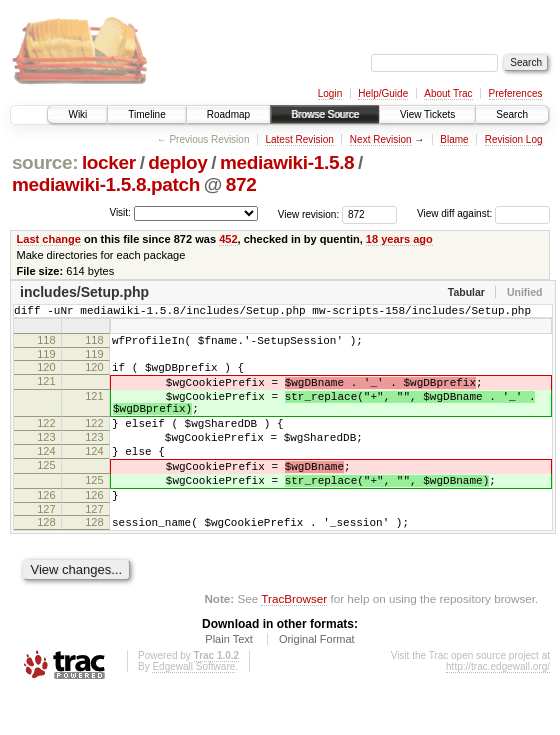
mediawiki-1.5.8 (287, 162)
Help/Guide (383, 93)
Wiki (77, 114)
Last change (49, 239)
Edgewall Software (193, 708)
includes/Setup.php (84, 292)
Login (330, 93)
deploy (177, 162)
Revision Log (514, 139)
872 (241, 184)
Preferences (516, 93)
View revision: (309, 213)
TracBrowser (294, 640)
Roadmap (228, 114)
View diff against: (483, 213)
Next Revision (381, 139)
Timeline (146, 114)
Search (512, 114)
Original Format (317, 681)
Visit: (120, 212)
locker (109, 162)
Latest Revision (299, 139)
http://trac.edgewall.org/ (498, 708)
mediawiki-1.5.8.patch (106, 184)
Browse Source (325, 114)
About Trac (448, 93)
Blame (454, 139)
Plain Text (229, 681)
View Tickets (427, 114)
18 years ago (399, 239)
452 (228, 239)
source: (45, 162)
